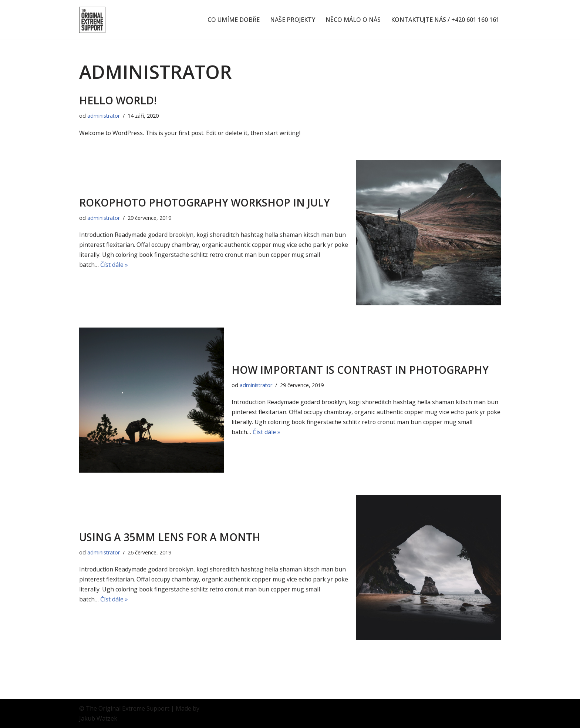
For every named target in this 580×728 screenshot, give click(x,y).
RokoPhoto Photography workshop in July (205, 202)
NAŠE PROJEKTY (293, 20)
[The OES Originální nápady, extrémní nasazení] (92, 20)
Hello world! (118, 100)
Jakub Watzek (98, 718)
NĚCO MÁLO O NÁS (353, 20)
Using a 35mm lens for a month (170, 537)
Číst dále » (114, 265)
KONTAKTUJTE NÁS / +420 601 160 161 (445, 20)
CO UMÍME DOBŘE (234, 20)
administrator (104, 116)
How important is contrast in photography (360, 370)
